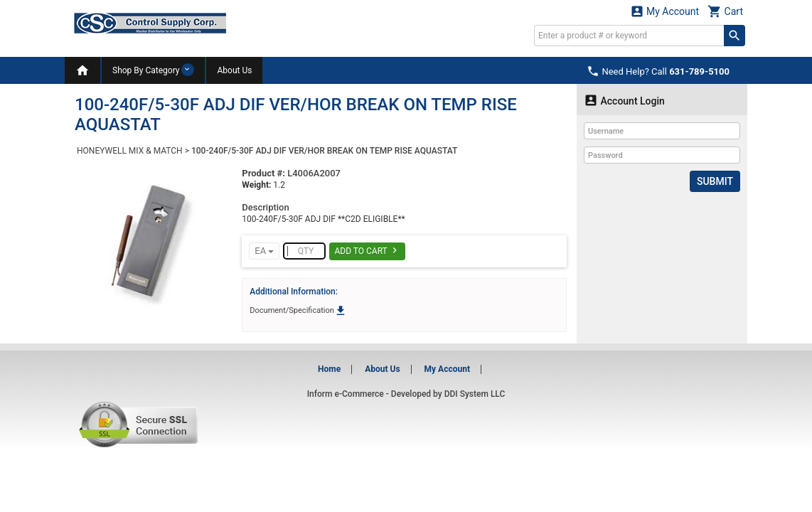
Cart (725, 11)
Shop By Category (153, 70)
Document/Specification (298, 310)
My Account (665, 11)
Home (329, 369)
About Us (234, 70)
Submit (715, 181)
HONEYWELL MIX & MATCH (130, 151)
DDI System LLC (475, 394)
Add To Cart (367, 250)
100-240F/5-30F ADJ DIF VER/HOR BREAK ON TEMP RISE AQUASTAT (324, 151)
